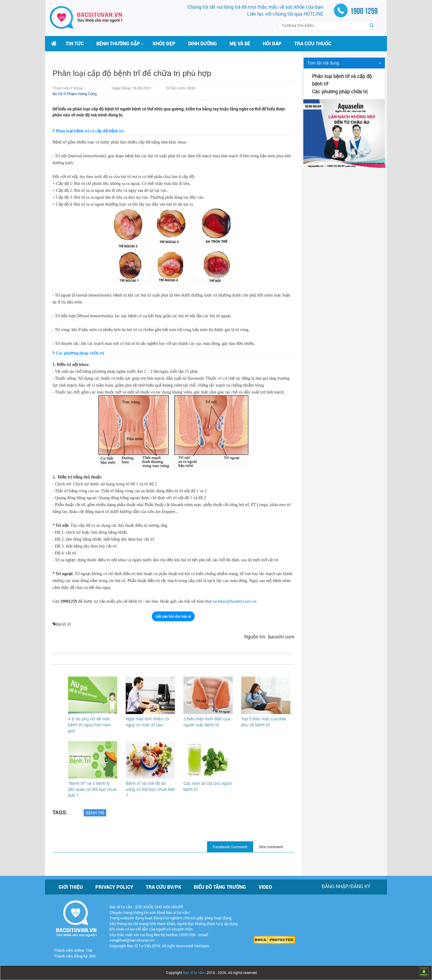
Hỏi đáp (272, 43)
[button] (118, 44)
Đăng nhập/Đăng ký (346, 886)
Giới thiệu (71, 887)
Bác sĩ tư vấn (193, 972)
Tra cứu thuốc (313, 43)
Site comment (271, 847)
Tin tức (75, 43)
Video (265, 887)
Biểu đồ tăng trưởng (220, 887)
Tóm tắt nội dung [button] (323, 63)
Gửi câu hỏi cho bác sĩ (173, 616)
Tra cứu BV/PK (163, 887)
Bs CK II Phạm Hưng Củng (75, 94)
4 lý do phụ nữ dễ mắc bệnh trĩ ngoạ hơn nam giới (90, 725)
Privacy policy (114, 887)
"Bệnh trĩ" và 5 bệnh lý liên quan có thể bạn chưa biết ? (92, 789)
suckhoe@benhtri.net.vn (234, 601)
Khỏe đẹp (164, 43)
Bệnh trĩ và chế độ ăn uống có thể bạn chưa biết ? (150, 789)
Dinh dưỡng (202, 43)
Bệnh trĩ (95, 813)
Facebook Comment (230, 847)
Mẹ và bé (240, 43)
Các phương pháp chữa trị (340, 91)
